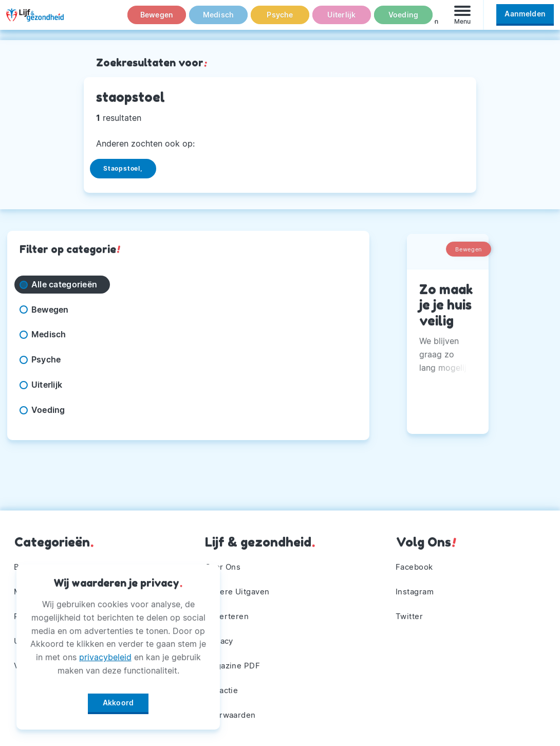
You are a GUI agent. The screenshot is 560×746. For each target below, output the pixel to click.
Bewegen (157, 20)
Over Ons (224, 560)
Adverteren (228, 612)
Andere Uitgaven (240, 586)
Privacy (220, 638)
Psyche (280, 20)
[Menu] (462, 20)
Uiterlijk (342, 20)
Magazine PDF (235, 663)
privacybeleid (105, 653)
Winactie (223, 689)
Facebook (416, 560)
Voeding (403, 20)
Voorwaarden (232, 714)
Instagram (417, 586)
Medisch (218, 20)
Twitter (411, 612)
